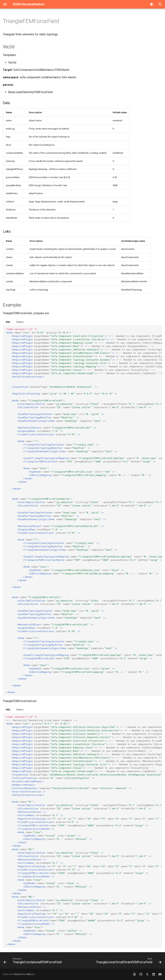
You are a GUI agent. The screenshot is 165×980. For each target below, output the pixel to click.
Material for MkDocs (24, 974)
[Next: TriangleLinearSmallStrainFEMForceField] (128, 961)
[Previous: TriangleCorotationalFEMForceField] (33, 961)
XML (8, 322)
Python (20, 322)
